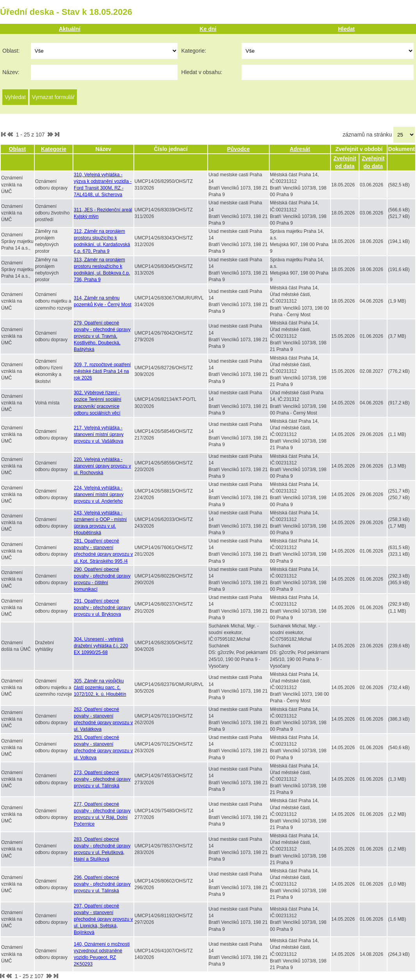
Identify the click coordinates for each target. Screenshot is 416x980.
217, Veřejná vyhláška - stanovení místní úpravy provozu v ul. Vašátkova (99, 434)
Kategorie (54, 149)
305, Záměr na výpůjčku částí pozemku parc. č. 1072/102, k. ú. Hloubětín (100, 688)
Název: (11, 72)
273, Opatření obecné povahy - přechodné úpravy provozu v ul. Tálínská (102, 779)
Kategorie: (194, 51)
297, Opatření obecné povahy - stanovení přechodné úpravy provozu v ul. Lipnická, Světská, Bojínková (103, 919)
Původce (238, 149)
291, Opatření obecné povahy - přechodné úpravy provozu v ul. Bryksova (102, 608)
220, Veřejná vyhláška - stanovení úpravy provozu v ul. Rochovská (102, 466)
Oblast (18, 149)
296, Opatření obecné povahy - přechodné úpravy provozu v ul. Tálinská (102, 884)
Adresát (300, 149)
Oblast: (11, 51)
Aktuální (70, 29)
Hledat (346, 29)
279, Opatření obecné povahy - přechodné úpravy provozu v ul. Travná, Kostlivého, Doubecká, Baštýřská (102, 336)
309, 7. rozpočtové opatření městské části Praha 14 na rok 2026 (102, 371)
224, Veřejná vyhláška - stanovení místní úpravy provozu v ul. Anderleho (99, 494)
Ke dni (208, 29)
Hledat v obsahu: (202, 72)
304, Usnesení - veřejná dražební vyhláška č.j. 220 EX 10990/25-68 (101, 646)
